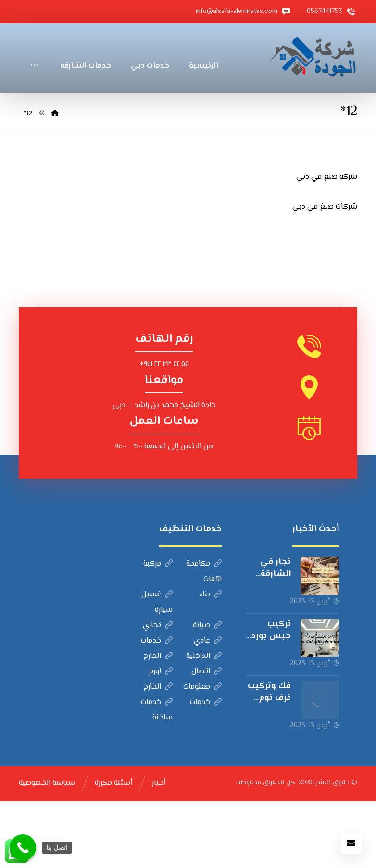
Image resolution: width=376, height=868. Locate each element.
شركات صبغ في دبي (325, 274)
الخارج (158, 723)
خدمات (157, 708)
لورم (161, 738)
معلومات (202, 754)
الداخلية (204, 723)
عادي (208, 708)
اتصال (207, 738)
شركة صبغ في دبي (327, 244)
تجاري (158, 692)
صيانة (207, 692)
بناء (210, 662)
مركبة (158, 631)
